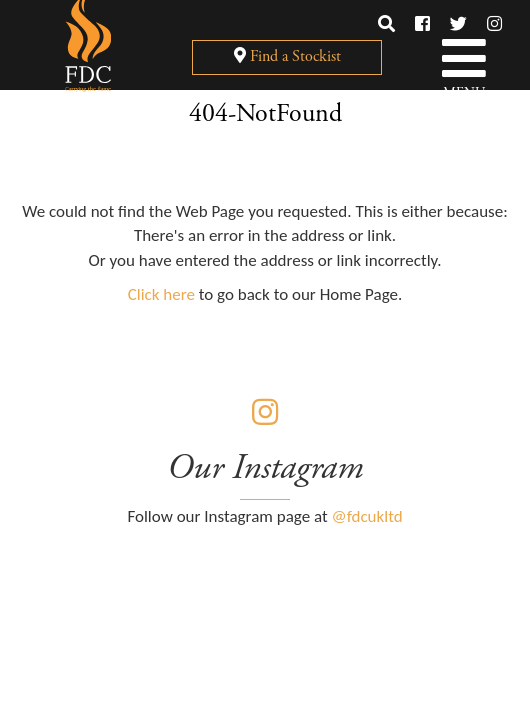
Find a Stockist (287, 56)
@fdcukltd (367, 516)
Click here (161, 294)
